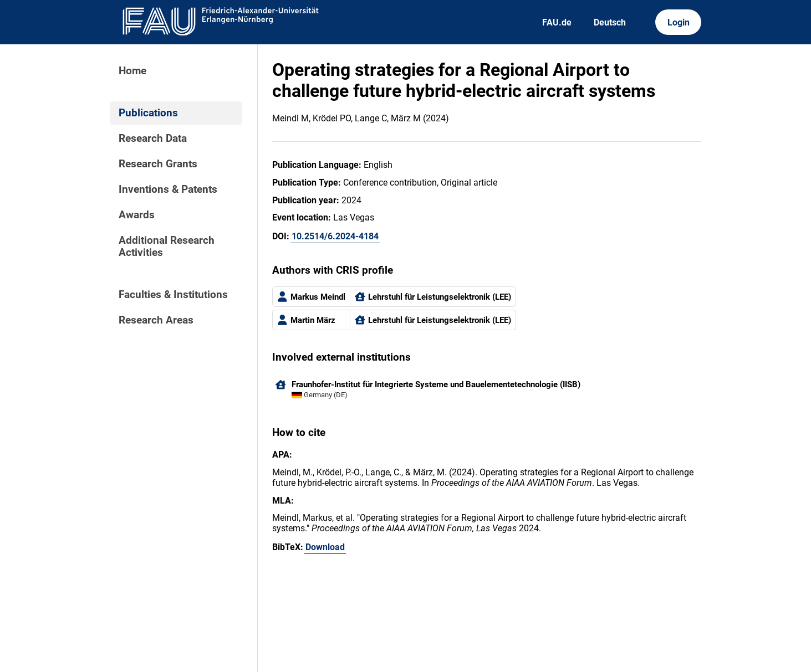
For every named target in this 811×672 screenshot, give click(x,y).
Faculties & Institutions (173, 295)
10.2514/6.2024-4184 (335, 236)
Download (325, 547)
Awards (137, 215)
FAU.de (557, 22)
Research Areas (156, 320)
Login (679, 22)
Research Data (153, 138)
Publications (148, 113)
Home (132, 71)
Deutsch (610, 22)
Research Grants (158, 164)
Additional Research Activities (167, 247)
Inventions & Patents (168, 189)
